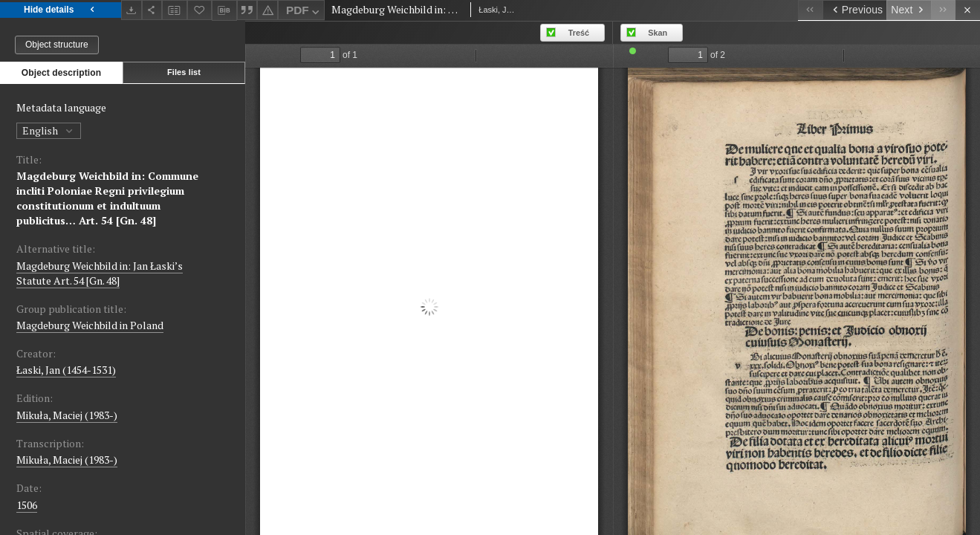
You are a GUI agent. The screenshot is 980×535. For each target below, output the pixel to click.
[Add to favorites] (200, 10)
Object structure (57, 45)
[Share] (152, 10)
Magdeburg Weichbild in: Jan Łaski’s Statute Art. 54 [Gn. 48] (100, 273)
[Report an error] (267, 10)
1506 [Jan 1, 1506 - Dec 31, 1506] (27, 505)
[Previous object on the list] (854, 10)
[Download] (132, 10)
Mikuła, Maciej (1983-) (67, 415)
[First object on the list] (810, 10)
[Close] (968, 10)
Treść (579, 33)
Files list (184, 72)
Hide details (61, 10)
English (49, 130)
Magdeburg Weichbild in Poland (90, 325)
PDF (304, 12)
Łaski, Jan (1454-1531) (66, 370)
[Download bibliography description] (224, 10)
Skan (658, 33)
